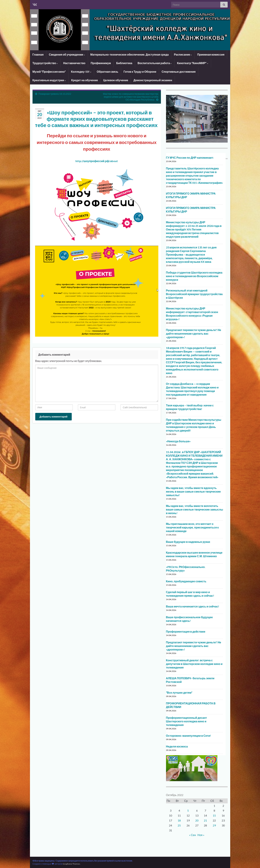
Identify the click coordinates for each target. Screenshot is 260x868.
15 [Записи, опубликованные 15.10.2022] (214, 815)
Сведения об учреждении (67, 54)
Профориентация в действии (186, 631)
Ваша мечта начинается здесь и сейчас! (193, 606)
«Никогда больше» (178, 441)
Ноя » (201, 835)
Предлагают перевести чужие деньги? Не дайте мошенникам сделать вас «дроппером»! (194, 333)
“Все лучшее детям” (179, 693)
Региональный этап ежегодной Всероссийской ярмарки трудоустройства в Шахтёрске (194, 294)
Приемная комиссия (211, 54)
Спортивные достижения (179, 72)
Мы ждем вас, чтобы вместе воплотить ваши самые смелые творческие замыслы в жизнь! (195, 509)
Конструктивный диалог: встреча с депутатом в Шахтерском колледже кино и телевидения (194, 664)
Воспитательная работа (155, 63)
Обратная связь (107, 72)
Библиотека (124, 63)
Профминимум (101, 63)
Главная (38, 54)
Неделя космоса (177, 746)
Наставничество (74, 63)
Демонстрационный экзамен (153, 80)
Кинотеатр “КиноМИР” (193, 63)
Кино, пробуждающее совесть (186, 581)
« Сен (192, 835)
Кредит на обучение (85, 80)
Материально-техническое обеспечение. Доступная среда (130, 54)
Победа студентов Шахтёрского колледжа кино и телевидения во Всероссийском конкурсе (194, 276)
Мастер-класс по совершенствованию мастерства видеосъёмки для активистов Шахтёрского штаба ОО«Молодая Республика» (131, 97)
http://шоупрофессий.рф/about (97, 161)
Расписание (183, 54)
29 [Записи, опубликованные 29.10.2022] (214, 825)
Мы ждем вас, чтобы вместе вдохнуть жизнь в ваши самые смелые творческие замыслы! (193, 491)
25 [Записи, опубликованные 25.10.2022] (179, 825)
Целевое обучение (116, 80)
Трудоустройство (45, 63)
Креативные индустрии (49, 80)
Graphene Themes (71, 864)
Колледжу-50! (81, 72)
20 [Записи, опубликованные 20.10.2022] (197, 820)
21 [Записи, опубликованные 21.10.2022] (205, 820)
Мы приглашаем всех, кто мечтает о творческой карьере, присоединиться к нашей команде (192, 527)
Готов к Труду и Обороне (140, 72)
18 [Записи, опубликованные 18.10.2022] (179, 820)
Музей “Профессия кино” (49, 72)
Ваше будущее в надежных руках (188, 542)
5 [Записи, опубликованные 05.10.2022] (188, 810)
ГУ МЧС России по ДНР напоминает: (190, 158)
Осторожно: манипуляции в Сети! (189, 736)
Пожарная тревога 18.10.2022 (55, 94)
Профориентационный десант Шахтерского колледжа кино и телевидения (186, 721)
